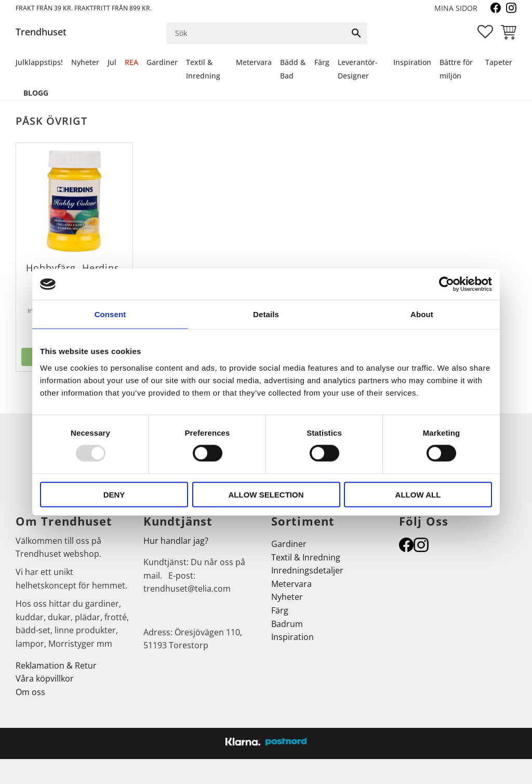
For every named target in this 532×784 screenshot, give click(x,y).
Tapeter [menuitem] (499, 62)
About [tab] (422, 314)
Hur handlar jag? (176, 541)
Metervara (291, 584)
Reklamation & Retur (56, 665)
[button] (485, 32)
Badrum (287, 624)
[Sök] (356, 33)
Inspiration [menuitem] (412, 62)
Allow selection (266, 494)
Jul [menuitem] (112, 62)
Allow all (418, 494)
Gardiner (289, 544)
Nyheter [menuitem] (85, 62)
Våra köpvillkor (45, 678)
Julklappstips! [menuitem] (39, 62)
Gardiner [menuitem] (162, 62)
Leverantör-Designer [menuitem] (358, 69)
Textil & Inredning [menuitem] (203, 69)
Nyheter (287, 597)
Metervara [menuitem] (254, 62)
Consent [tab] (110, 314)
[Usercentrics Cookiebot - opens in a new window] (447, 284)
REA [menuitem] (131, 62)
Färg (280, 610)
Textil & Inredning (306, 557)
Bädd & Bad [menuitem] (293, 69)
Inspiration (292, 637)
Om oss (30, 692)
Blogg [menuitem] (36, 93)
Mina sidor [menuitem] (456, 8)
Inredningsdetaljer (307, 570)
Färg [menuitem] (322, 62)
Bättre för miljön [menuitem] (456, 69)
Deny (114, 494)
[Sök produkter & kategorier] (257, 33)
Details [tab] (266, 314)
